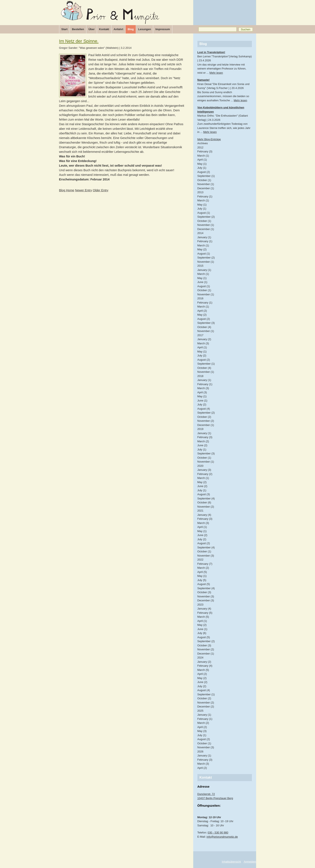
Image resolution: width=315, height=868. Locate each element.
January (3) (204, 470)
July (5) (202, 580)
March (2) (203, 441)
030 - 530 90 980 (218, 833)
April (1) (202, 160)
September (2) (206, 217)
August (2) (204, 172)
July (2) (202, 356)
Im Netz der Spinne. (79, 41)
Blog (131, 29)
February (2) (205, 474)
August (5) (204, 584)
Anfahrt (118, 29)
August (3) (204, 494)
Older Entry (101, 190)
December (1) (206, 188)
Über (92, 29)
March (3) (203, 343)
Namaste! (204, 80)
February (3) (205, 151)
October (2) (204, 417)
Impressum (163, 29)
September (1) (206, 176)
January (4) (204, 515)
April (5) (202, 572)
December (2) (206, 707)
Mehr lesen (216, 73)
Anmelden (250, 862)
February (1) (205, 196)
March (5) (203, 617)
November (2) (206, 421)
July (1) (202, 168)
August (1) (204, 213)
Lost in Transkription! (211, 52)
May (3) (202, 731)
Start (65, 29)
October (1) (204, 180)
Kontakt (104, 29)
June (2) (202, 445)
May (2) (202, 249)
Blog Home (67, 190)
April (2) (202, 311)
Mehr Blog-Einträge (209, 139)
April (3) (202, 392)
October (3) (204, 592)
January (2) (204, 339)
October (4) (204, 327)
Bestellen (78, 29)
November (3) (206, 556)
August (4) (204, 409)
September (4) (206, 498)
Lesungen (145, 29)
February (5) (205, 613)
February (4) (205, 666)
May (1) (202, 164)
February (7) (205, 564)
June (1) (202, 282)
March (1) (203, 156)
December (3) (206, 600)
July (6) (202, 633)
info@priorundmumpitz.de (222, 837)
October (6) (204, 502)
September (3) (206, 323)
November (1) (206, 184)
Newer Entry (84, 190)
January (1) (204, 237)
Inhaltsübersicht (231, 862)
